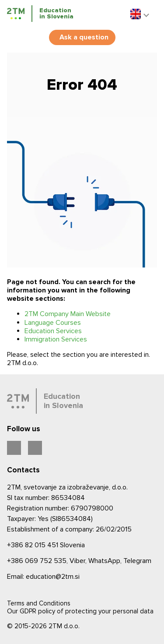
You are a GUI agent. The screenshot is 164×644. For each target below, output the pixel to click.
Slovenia (46, 545)
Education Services (53, 331)
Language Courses (53, 323)
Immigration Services (56, 339)
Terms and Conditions (39, 603)
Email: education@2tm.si (43, 577)
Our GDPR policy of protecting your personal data (80, 611)
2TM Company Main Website (68, 314)
